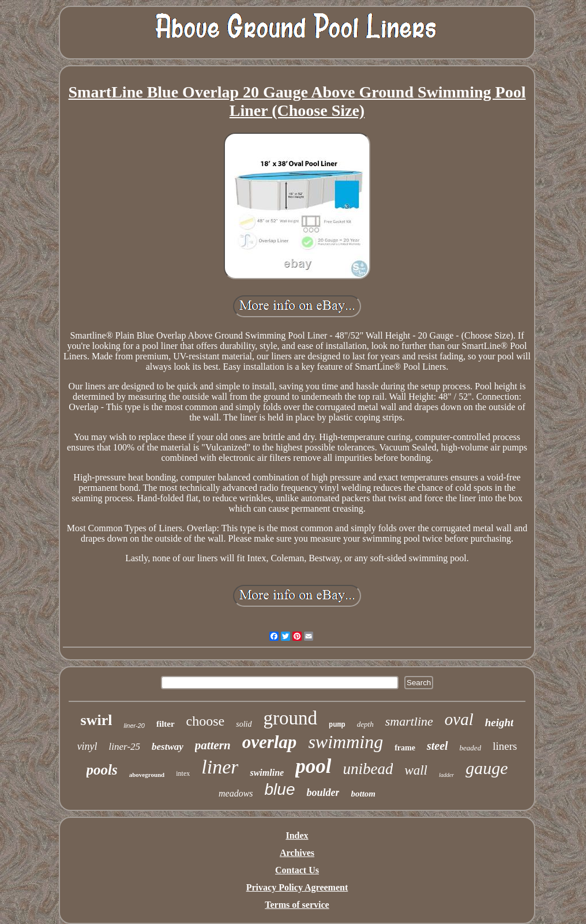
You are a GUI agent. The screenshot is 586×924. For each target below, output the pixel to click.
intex (183, 773)
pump (337, 725)
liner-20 (134, 726)
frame (405, 748)
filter (166, 724)
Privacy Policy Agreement (297, 887)
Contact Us (297, 870)
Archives (297, 853)
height (499, 722)
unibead (368, 769)
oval (459, 719)
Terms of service (297, 905)
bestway (168, 747)
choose (206, 721)
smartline (409, 721)
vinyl (87, 746)
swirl (97, 720)
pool (313, 766)
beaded (471, 748)
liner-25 (125, 747)
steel (437, 746)
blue (280, 789)
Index (297, 835)
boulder (323, 792)
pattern (213, 745)
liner (220, 767)
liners (505, 746)
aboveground (147, 775)
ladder (446, 775)
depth (365, 724)
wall (416, 770)
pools (102, 770)
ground (291, 718)
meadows (236, 793)
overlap (270, 742)
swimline (267, 773)
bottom (363, 794)
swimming (345, 742)
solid (244, 724)
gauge (487, 768)
